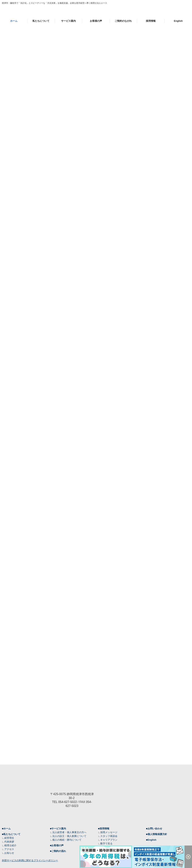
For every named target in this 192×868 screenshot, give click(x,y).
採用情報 (151, 21)
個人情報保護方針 (157, 834)
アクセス (9, 849)
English (178, 21)
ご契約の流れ (59, 851)
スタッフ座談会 (109, 836)
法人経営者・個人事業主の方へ (69, 832)
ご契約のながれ (123, 21)
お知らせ (9, 853)
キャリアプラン (109, 840)
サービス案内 (68, 21)
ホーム (14, 21)
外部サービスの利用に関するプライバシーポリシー (30, 860)
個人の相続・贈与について (67, 840)
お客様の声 (96, 21)
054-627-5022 (68, 802)
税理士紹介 (10, 845)
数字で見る (106, 844)
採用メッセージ (109, 832)
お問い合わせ (155, 829)
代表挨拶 (9, 842)
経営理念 (9, 838)
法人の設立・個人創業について (69, 836)
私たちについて (41, 21)
